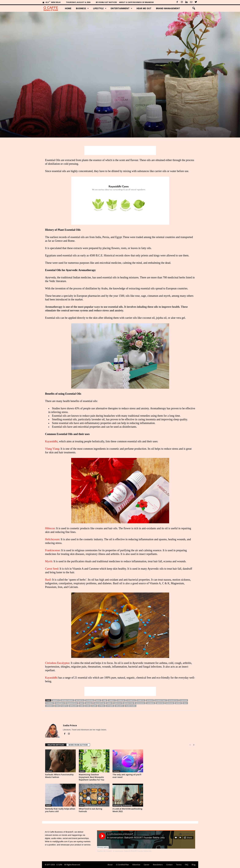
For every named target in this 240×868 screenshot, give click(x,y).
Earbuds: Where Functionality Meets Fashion (59, 776)
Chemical (121, 700)
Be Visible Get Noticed (106, 2)
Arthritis (80, 700)
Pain (57, 706)
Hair (81, 703)
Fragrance (60, 703)
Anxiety (56, 700)
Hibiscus (50, 528)
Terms (179, 865)
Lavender (151, 703)
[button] (194, 8)
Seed (82, 706)
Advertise (136, 865)
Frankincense (52, 550)
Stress (102, 706)
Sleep (94, 706)
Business (82, 8)
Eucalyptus (173, 700)
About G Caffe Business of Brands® (136, 2)
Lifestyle (100, 8)
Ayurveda (90, 700)
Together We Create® (104, 851)
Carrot (112, 700)
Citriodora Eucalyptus (57, 663)
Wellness (120, 706)
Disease (150, 700)
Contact (169, 865)
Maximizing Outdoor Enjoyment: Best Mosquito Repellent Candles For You (92, 777)
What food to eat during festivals (91, 810)
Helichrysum (52, 539)
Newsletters (158, 865)
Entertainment (121, 8)
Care (104, 700)
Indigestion (128, 703)
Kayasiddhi (51, 441)
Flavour (184, 700)
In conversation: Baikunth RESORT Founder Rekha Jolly (132, 851)
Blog (194, 865)
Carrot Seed (52, 569)
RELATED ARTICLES (56, 745)
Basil (48, 580)
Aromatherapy (67, 700)
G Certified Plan (122, 865)
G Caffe (59, 865)
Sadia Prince (70, 725)
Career (147, 865)
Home (68, 8)
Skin (88, 706)
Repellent (74, 706)
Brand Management (168, 8)
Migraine (170, 703)
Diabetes (141, 700)
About (110, 865)
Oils (185, 703)
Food (82, 805)
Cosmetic (131, 700)
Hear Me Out (144, 8)
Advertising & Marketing (123, 805)
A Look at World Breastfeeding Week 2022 (127, 810)
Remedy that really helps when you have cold (60, 810)
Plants (64, 706)
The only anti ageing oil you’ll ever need (127, 776)
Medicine (160, 703)
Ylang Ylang (52, 449)
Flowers (50, 703)
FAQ (187, 865)
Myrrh (49, 561)
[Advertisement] (120, 150)
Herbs (109, 703)
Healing (89, 703)
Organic (50, 706)
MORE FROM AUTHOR (78, 745)
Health (82, 771)
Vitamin (110, 706)
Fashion (49, 771)
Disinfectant (161, 700)
